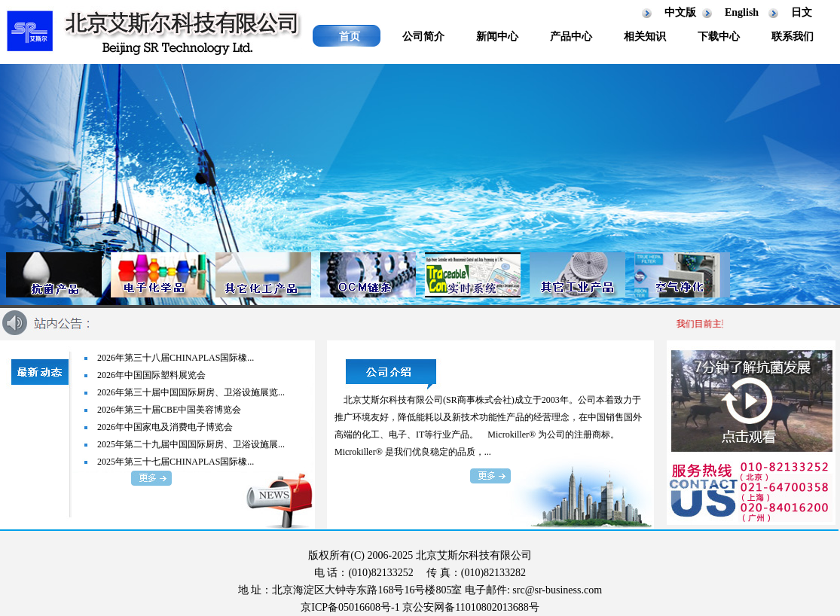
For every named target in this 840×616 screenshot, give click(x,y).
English (742, 12)
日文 (802, 12)
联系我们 (793, 37)
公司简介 (423, 37)
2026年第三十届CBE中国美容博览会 (169, 410)
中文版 (680, 12)
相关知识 (645, 37)
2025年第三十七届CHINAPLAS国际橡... (176, 462)
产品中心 (571, 37)
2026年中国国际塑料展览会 (151, 375)
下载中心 (719, 37)
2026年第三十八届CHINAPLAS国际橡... (176, 358)
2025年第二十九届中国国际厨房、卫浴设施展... (191, 444)
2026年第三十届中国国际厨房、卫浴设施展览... (191, 392)
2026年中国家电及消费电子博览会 (165, 427)
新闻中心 (497, 37)
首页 (350, 37)
